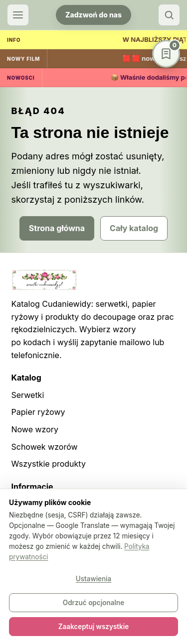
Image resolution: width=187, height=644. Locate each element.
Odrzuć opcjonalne (93, 603)
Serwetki (28, 395)
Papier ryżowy (38, 412)
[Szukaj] (169, 15)
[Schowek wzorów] (166, 54)
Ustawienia (93, 579)
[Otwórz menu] (18, 15)
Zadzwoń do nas (93, 15)
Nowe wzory (35, 429)
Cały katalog (134, 228)
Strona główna (57, 228)
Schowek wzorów (45, 447)
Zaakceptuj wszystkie (94, 627)
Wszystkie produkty (49, 464)
